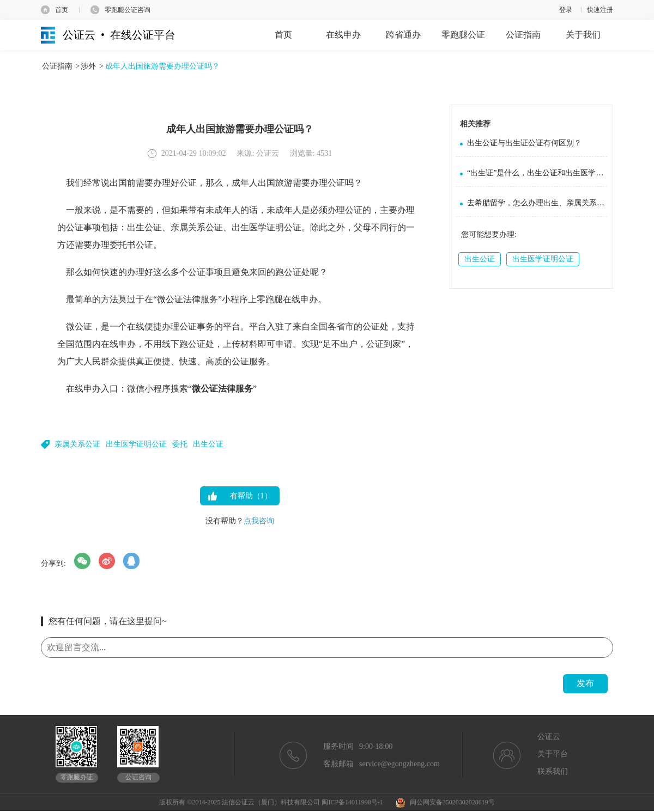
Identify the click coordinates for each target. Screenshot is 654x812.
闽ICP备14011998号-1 (352, 802)
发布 (585, 683)
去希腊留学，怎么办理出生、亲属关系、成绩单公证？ (537, 203)
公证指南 (57, 66)
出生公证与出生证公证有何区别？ (524, 143)
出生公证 (208, 444)
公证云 (549, 737)
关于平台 (553, 754)
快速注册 (600, 10)
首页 (62, 10)
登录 (566, 10)
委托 (180, 444)
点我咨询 (259, 521)
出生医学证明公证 (136, 444)
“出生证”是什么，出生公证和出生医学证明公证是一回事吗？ (537, 173)
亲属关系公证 (77, 444)
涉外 (88, 66)
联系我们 (553, 771)
